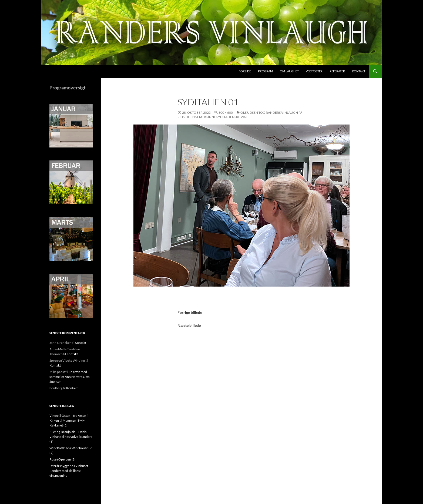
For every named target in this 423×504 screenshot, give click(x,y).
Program (265, 71)
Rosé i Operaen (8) (63, 459)
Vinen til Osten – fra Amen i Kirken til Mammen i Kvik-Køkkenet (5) (68, 420)
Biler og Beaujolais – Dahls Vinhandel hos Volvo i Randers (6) (71, 437)
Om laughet (289, 71)
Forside (245, 71)
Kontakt (359, 71)
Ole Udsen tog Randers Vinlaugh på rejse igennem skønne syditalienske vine (240, 115)
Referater (337, 71)
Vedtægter (314, 71)
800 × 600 (226, 112)
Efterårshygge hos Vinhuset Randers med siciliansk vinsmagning (69, 471)
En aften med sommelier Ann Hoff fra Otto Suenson (70, 377)
